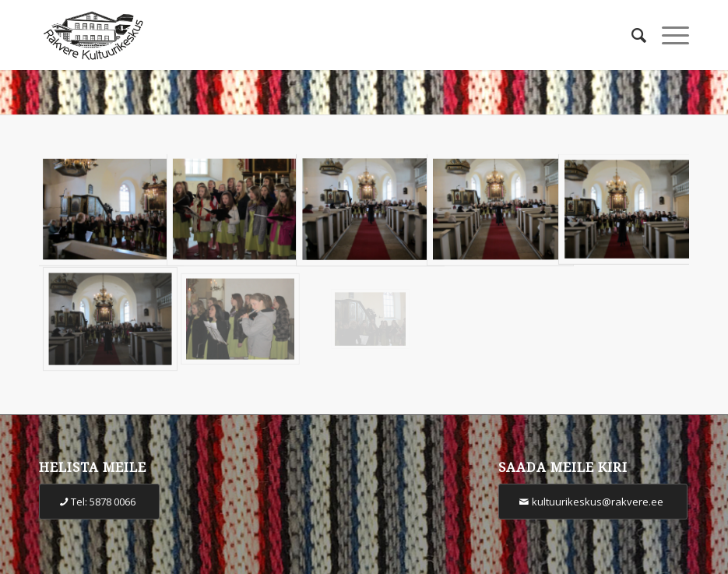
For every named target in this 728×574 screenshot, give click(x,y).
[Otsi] (631, 35)
